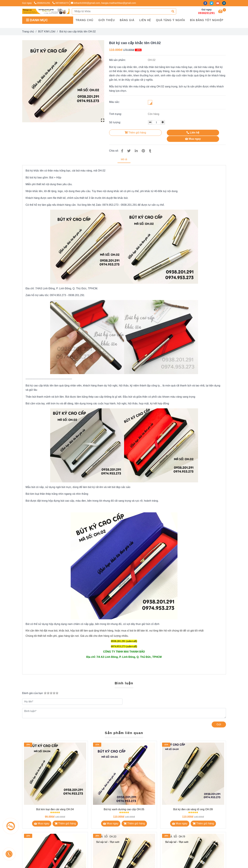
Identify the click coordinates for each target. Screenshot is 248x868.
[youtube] (219, 3)
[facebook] (206, 3)
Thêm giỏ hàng (135, 133)
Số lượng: (115, 122)
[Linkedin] (136, 151)
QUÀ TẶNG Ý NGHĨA (171, 20)
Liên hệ (145, 20)
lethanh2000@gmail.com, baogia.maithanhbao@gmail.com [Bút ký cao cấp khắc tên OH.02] (103, 3)
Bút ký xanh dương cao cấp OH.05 (124, 809)
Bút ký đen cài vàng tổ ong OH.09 (193, 809)
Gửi (219, 724)
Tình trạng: (116, 114)
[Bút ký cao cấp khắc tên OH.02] (46, 11)
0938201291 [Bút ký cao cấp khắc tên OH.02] (42, 3)
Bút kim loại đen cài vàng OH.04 (55, 809)
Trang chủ (85, 20)
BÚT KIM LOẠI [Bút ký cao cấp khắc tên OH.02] (47, 32)
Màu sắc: (114, 102)
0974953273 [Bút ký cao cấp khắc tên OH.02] (60, 3)
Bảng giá (127, 20)
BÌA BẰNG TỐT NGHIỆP (207, 20)
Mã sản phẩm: (118, 60)
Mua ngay (193, 139)
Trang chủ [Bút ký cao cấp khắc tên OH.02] (28, 32)
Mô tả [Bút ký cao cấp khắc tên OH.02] (124, 159)
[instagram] (225, 3)
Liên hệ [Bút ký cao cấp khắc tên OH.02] (193, 133)
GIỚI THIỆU (107, 20)
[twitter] (213, 3)
